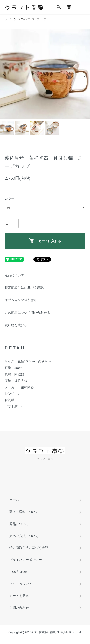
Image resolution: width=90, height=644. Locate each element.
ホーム (8, 19)
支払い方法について (24, 536)
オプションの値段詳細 (21, 300)
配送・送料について (24, 512)
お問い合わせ (19, 608)
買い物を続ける (16, 325)
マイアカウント (21, 584)
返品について (14, 275)
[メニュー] (83, 7)
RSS (13, 572)
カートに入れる (45, 241)
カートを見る (19, 596)
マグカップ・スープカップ (32, 19)
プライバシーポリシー (26, 560)
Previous (5, 74)
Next (85, 74)
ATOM (23, 572)
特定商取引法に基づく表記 (24, 288)
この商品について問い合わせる (27, 313)
